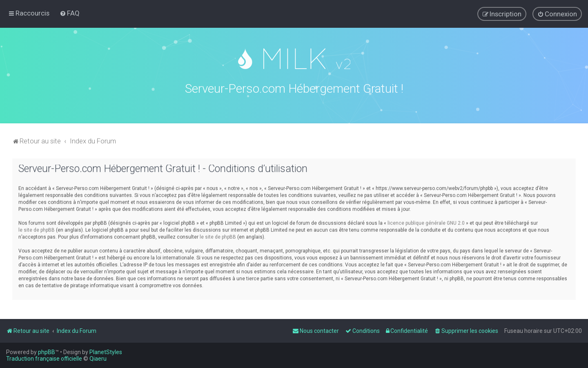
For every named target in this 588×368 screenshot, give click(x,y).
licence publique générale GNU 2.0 (426, 221)
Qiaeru (98, 359)
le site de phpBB (37, 228)
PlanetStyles (106, 352)
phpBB (47, 352)
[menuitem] (70, 13)
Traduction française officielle (44, 359)
